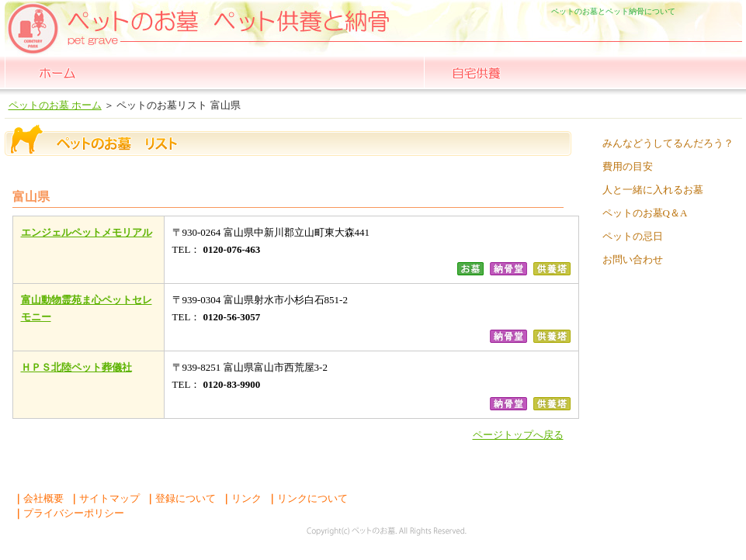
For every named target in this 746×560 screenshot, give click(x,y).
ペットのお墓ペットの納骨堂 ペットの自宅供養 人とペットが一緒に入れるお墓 (108, 22)
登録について (180, 498)
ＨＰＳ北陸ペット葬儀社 (76, 367)
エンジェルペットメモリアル (87, 232)
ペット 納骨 (371, 72)
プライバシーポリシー (69, 513)
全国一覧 (162, 72)
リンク (241, 498)
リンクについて (307, 498)
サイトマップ (104, 498)
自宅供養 (476, 72)
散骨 (581, 72)
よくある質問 (688, 72)
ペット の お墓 (267, 72)
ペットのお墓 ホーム (57, 72)
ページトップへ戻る (518, 435)
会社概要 (38, 498)
